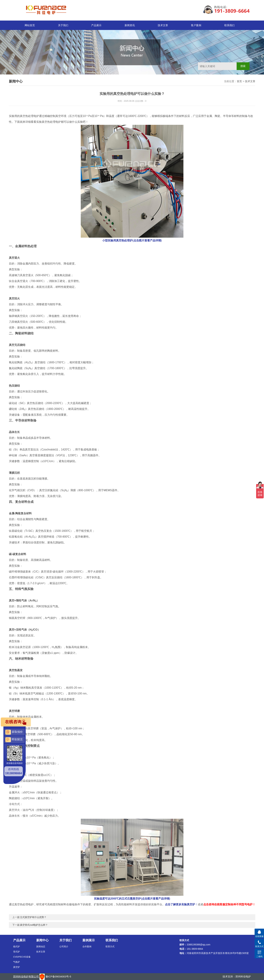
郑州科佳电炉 (243, 976)
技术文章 (163, 25)
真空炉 (17, 967)
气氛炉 (17, 962)
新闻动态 (41, 947)
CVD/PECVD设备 (22, 957)
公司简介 (64, 947)
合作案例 (87, 947)
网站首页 (30, 25)
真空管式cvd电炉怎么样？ (34, 925)
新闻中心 (42, 940)
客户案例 (196, 25)
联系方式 (110, 947)
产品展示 (96, 25)
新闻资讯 (130, 25)
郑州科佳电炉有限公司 (26, 976)
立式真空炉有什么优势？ (33, 917)
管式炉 (17, 952)
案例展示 (89, 940)
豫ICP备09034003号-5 (58, 976)
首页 (239, 81)
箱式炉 (17, 947)
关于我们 (63, 25)
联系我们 (229, 25)
